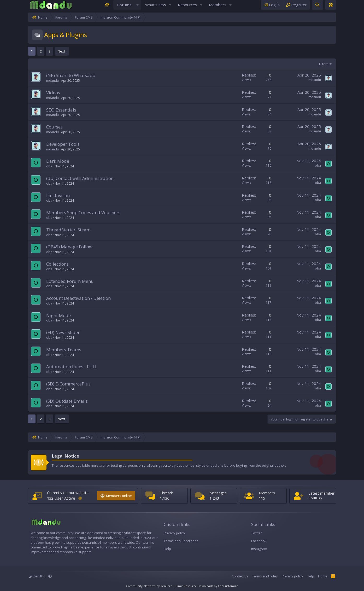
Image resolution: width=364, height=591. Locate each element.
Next (36, 56)
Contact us (265, 576)
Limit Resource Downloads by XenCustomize (207, 586)
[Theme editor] (356, 7)
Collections (32, 269)
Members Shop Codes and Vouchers (58, 218)
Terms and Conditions (173, 541)
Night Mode (33, 321)
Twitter (265, 533)
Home (348, 576)
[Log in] (297, 7)
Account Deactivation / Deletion (53, 303)
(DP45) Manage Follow (44, 252)
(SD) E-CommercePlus (43, 389)
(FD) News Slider (38, 338)
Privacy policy (166, 533)
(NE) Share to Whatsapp (45, 81)
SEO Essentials (36, 115)
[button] (138, 7)
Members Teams (38, 355)
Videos (28, 98)
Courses (29, 132)
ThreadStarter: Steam (43, 235)
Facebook (267, 541)
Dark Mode (32, 166)
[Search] (343, 7)
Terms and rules (290, 576)
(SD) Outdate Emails (42, 406)
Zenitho (12, 576)
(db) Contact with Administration (55, 183)
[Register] (322, 7)
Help (159, 549)
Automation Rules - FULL (46, 372)
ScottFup (334, 498)
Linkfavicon (33, 201)
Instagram (268, 549)
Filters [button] (349, 69)
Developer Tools (38, 149)
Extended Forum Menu (45, 286)
